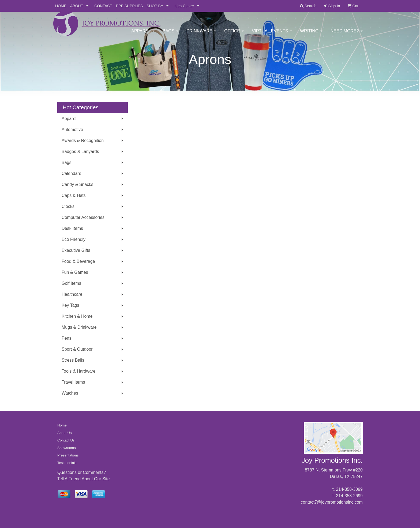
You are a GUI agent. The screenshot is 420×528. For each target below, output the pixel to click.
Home (62, 425)
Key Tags (70, 305)
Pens (66, 338)
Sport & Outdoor (77, 349)
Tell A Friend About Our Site (84, 479)
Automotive (72, 130)
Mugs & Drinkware (79, 327)
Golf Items (71, 283)
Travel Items (73, 382)
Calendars (71, 173)
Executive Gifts (76, 250)
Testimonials (67, 463)
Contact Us (66, 440)
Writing (311, 35)
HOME (61, 6)
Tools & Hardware (78, 371)
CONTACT (103, 6)
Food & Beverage (78, 261)
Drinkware (201, 35)
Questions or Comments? (82, 472)
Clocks (68, 206)
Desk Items (72, 228)
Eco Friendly (74, 239)
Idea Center (184, 6)
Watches (70, 393)
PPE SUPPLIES (129, 6)
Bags (170, 35)
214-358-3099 (349, 489)
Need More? (347, 35)
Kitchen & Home (77, 316)
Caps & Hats (74, 195)
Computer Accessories (83, 217)
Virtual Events (272, 35)
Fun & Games (75, 272)
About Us (64, 433)
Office (234, 35)
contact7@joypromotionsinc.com (332, 502)
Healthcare (72, 294)
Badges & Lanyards (80, 151)
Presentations (68, 455)
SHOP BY (155, 6)
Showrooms (67, 448)
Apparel (143, 35)
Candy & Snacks (77, 184)
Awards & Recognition (83, 141)
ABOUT (77, 6)
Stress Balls (73, 360)
